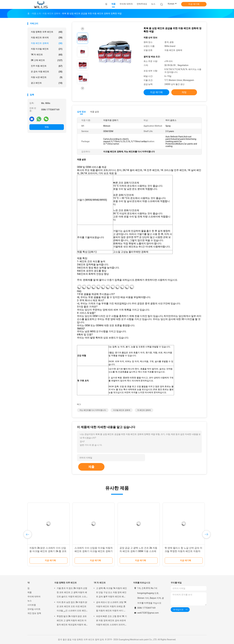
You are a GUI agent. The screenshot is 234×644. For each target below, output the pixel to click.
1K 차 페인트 (47, 55)
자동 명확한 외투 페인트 (47, 32)
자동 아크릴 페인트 (47, 49)
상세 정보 (81, 112)
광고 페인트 (47, 83)
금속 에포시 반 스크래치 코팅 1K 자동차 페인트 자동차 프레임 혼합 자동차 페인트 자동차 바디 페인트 (111, 607)
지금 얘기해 (194, 4)
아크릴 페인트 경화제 (122, 410)
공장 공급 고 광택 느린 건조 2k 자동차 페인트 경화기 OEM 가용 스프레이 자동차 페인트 (138, 551)
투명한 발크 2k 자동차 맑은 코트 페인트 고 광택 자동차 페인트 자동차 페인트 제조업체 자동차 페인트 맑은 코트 (72, 621)
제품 (30, 592)
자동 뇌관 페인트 (47, 77)
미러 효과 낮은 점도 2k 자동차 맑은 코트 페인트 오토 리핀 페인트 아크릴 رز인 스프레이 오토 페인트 (72, 607)
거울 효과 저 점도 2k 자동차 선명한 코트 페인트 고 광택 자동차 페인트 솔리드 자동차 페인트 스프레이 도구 (72, 593)
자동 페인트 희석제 (47, 38)
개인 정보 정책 (34, 613)
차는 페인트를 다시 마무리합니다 (93, 410)
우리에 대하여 (34, 597)
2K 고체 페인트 (47, 60)
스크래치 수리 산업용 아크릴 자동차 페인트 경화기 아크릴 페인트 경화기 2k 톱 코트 (94, 551)
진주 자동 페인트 (47, 66)
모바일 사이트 (34, 609)
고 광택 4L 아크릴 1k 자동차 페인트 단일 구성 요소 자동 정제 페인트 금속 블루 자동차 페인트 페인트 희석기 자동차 (111, 593)
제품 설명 (95, 112)
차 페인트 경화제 (144, 410)
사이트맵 (32, 605)
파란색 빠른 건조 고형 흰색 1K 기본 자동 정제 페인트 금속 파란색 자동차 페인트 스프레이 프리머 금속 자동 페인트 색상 (111, 621)
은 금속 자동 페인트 (47, 72)
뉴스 (30, 601)
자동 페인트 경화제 (47, 43)
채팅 (47, 127)
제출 (91, 467)
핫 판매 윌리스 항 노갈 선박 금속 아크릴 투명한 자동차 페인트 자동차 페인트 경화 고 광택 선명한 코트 (183, 551)
